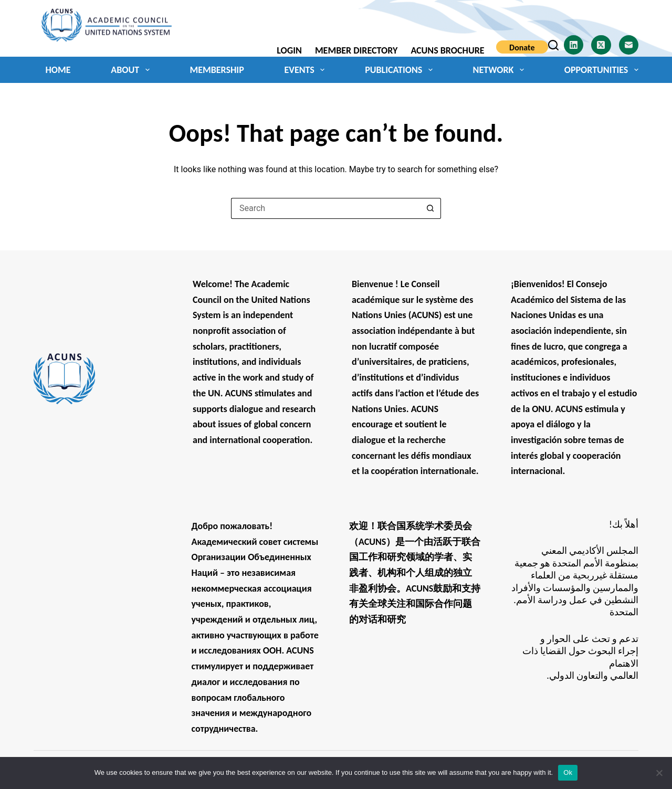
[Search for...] (325, 208)
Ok (568, 772)
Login (289, 50)
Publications (401, 70)
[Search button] (430, 208)
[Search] (553, 45)
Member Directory (356, 50)
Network (501, 70)
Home (58, 70)
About (132, 70)
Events (306, 70)
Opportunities (601, 70)
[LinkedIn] (574, 45)
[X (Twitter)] (601, 45)
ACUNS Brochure (447, 50)
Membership (217, 70)
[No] (659, 773)
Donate (522, 48)
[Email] (629, 45)
